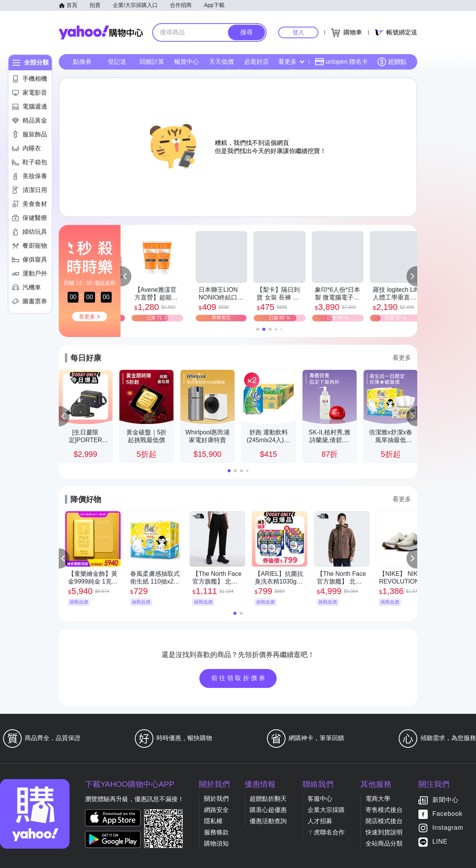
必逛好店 (257, 62)
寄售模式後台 (384, 810)
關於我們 (216, 799)
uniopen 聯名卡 (341, 62)
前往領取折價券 (239, 678)
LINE (440, 842)
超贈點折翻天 (268, 799)
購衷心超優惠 (268, 810)
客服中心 (320, 799)
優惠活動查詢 (268, 821)
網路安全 (216, 810)
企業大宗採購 (326, 810)
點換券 (82, 62)
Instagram (448, 828)
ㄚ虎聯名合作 (326, 832)
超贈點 (392, 62)
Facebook (447, 814)
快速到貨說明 (384, 832)
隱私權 (213, 821)
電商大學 (378, 799)
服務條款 (216, 832)
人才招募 (320, 821)
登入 (298, 32)
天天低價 (221, 62)
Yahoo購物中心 (101, 32)
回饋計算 (152, 62)
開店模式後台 (384, 821)
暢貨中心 (187, 62)
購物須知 (216, 843)
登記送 (117, 62)
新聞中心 (445, 800)
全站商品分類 (384, 843)
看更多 (291, 62)
